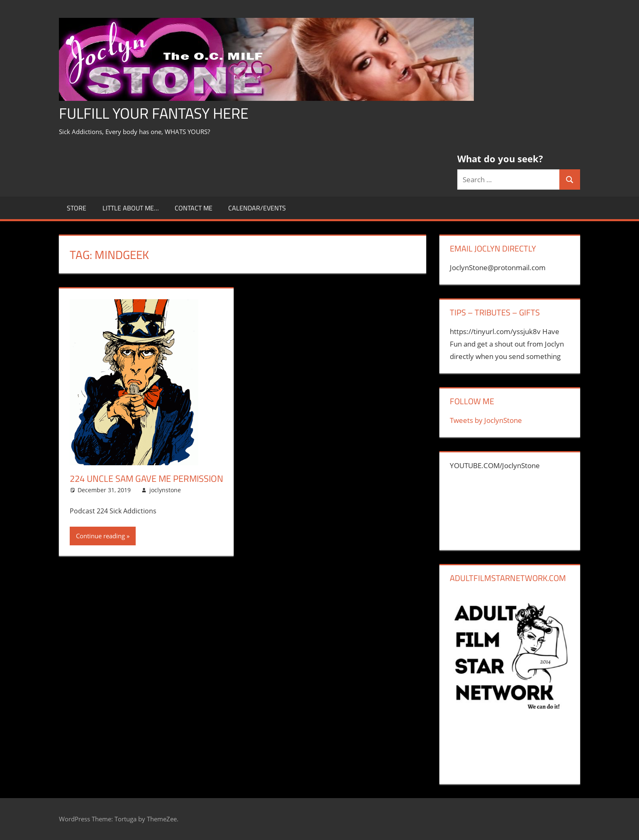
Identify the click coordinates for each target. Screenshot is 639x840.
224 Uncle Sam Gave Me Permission (146, 479)
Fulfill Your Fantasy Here (154, 113)
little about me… (131, 208)
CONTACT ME (194, 208)
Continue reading (100, 536)
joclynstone (165, 490)
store (77, 208)
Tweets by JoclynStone (486, 420)
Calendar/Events (257, 208)
